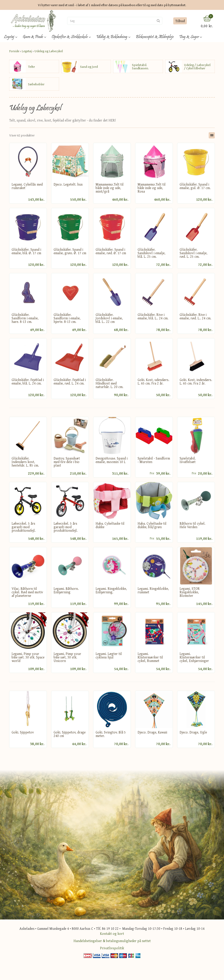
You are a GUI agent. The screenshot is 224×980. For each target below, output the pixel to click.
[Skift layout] (212, 135)
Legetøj (27, 51)
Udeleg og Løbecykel (49, 51)
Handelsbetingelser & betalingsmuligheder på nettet (112, 941)
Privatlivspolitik (112, 948)
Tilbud (180, 21)
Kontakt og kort (112, 934)
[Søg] (111, 21)
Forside (14, 51)
